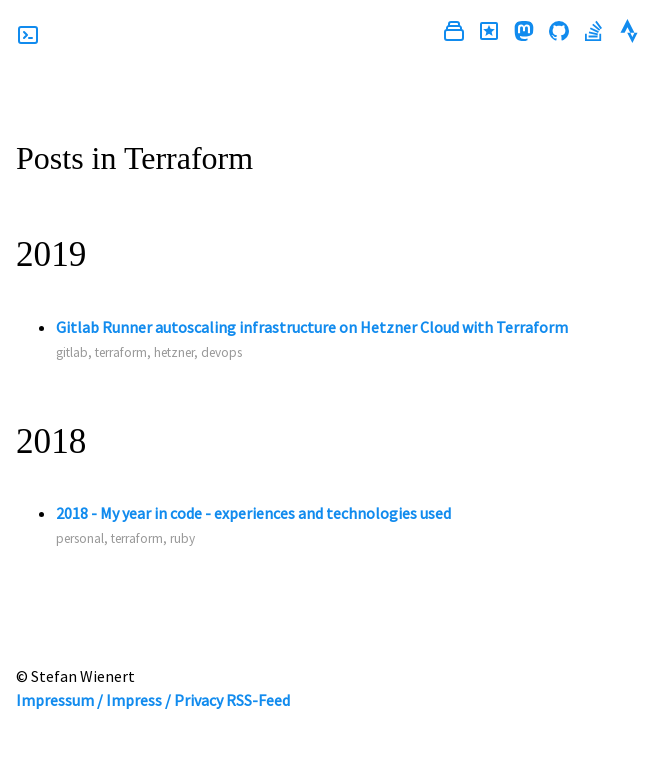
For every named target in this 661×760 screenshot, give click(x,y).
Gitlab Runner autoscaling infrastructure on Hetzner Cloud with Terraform (312, 327)
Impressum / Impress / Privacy (119, 700)
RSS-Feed (258, 700)
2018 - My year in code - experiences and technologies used (253, 513)
